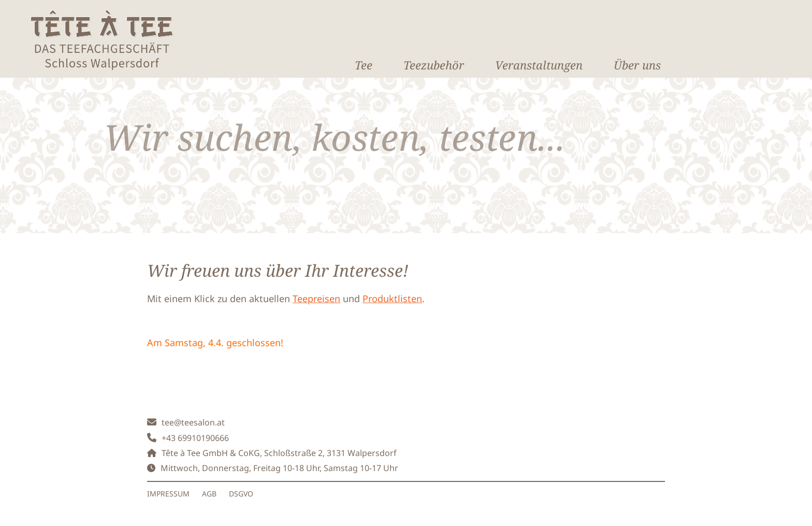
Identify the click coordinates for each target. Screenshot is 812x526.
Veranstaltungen (539, 65)
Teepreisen (316, 298)
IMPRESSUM (168, 494)
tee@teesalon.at (193, 422)
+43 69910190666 (195, 438)
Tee (364, 65)
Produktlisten (392, 298)
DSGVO (241, 494)
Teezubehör (434, 65)
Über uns (637, 65)
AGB (209, 494)
